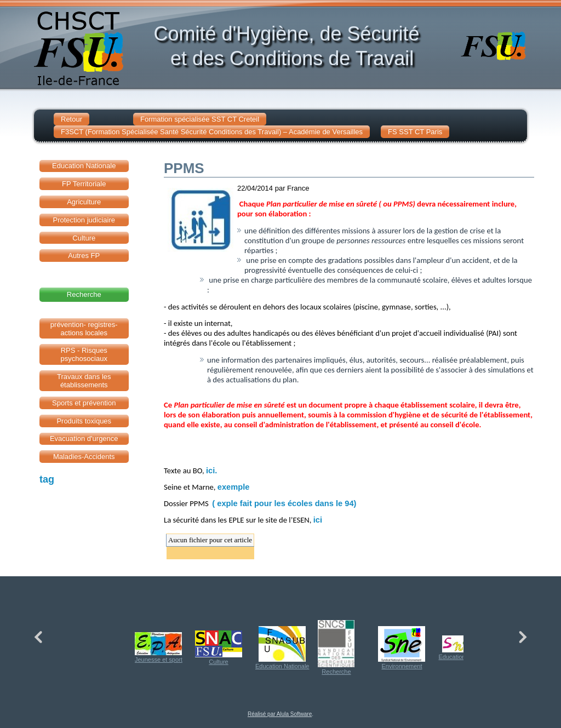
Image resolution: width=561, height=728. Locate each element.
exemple (234, 487)
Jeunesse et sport (159, 647)
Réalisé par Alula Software (280, 714)
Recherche (336, 647)
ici (318, 520)
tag (47, 479)
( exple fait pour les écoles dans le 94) (284, 503)
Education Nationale (282, 648)
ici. (211, 471)
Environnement (402, 648)
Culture (219, 648)
